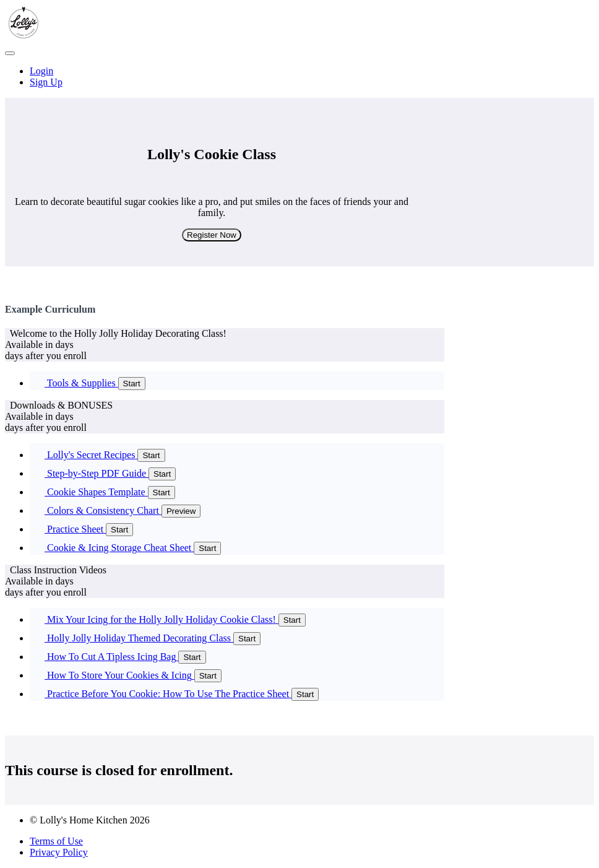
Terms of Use (56, 841)
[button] (10, 53)
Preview (181, 511)
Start (132, 384)
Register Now (212, 235)
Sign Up (46, 82)
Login (41, 71)
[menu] (299, 77)
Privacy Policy (59, 852)
